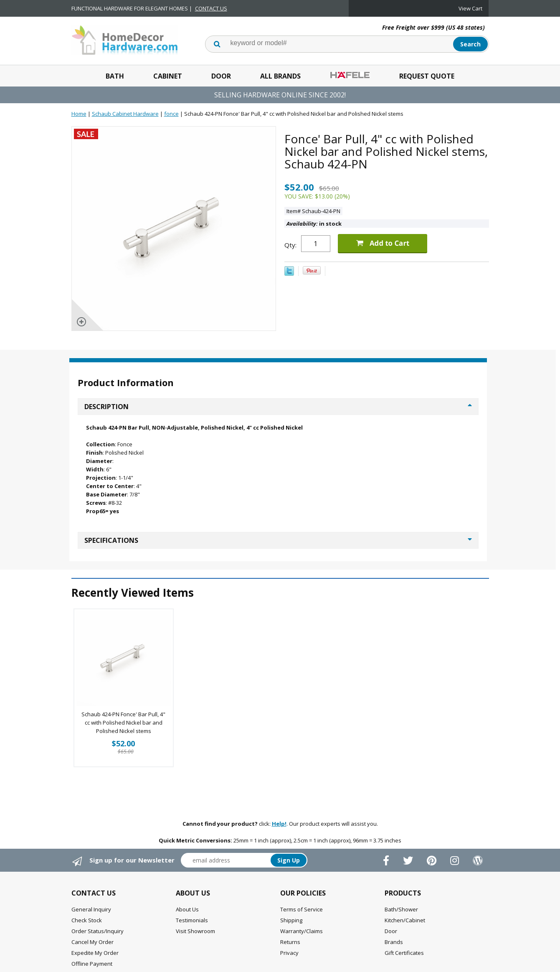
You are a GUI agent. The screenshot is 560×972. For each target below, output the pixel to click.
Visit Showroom (195, 931)
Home (79, 114)
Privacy (289, 953)
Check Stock (87, 920)
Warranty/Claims (302, 931)
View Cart (470, 8)
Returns (290, 942)
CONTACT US (211, 8)
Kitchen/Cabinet (405, 920)
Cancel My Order (92, 942)
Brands (394, 942)
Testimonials (192, 920)
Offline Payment (92, 964)
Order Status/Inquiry (98, 931)
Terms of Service (302, 909)
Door (221, 76)
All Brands (280, 76)
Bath (115, 76)
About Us (187, 909)
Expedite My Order (95, 953)
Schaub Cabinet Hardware (125, 114)
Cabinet (168, 76)
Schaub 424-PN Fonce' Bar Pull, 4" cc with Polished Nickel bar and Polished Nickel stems (123, 723)
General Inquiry (91, 909)
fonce (171, 114)
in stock (314, 224)
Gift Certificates (404, 953)
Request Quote (427, 76)
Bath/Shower (401, 909)
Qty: (290, 245)
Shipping (291, 920)
